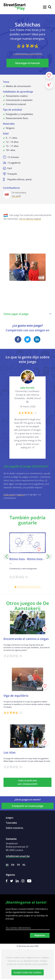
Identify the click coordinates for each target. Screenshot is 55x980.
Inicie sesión (9, 494)
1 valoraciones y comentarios (28, 53)
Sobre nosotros (15, 828)
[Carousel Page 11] (37, 587)
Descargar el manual (27, 63)
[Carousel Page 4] (22, 587)
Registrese (40, 935)
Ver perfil (16, 196)
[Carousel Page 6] (26, 587)
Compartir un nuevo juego (28, 806)
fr (18, 865)
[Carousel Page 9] (33, 587)
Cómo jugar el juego (27, 314)
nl (24, 865)
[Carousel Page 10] (35, 587)
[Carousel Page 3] (20, 587)
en (13, 865)
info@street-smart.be (18, 856)
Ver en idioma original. (30, 219)
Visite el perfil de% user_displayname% (27, 782)
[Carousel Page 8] (31, 587)
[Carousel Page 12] (40, 587)
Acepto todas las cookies (28, 972)
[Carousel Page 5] (24, 587)
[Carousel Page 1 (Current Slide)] (15, 587)
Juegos (10, 818)
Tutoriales (11, 823)
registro (21, 494)
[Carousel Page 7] (29, 587)
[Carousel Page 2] (18, 587)
